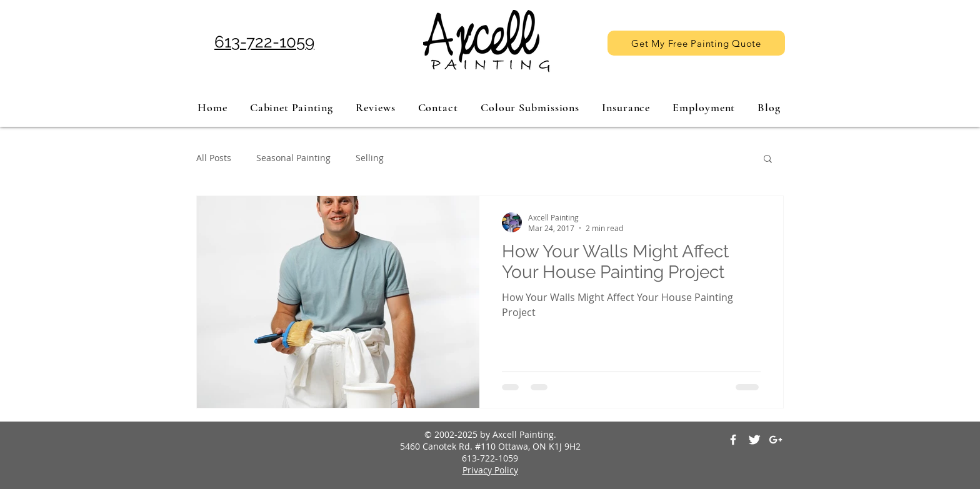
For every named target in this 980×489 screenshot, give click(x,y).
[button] (768, 160)
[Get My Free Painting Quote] (696, 43)
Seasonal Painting (293, 158)
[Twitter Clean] (754, 440)
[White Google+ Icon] (776, 440)
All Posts (214, 158)
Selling (370, 158)
